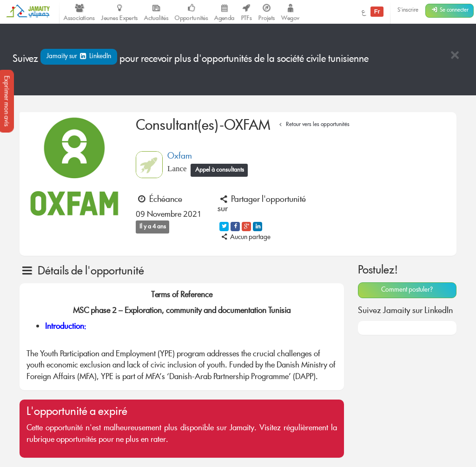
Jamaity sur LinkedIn (79, 57)
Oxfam (180, 157)
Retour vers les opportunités (313, 125)
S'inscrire (408, 10)
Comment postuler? (407, 290)
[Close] (455, 56)
